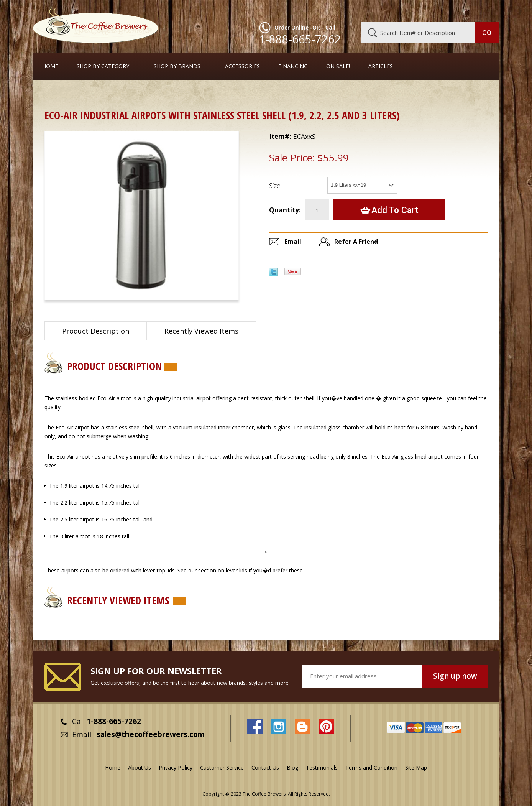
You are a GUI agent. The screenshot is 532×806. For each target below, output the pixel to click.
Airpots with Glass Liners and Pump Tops (169, 94)
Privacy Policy (176, 767)
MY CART (484, 10)
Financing (293, 66)
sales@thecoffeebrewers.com (151, 734)
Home (50, 66)
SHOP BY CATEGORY (103, 66)
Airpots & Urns (89, 94)
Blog (434, 10)
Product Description (96, 331)
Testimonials (322, 767)
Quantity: (285, 210)
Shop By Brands (177, 66)
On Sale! (338, 66)
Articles (381, 66)
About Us (359, 10)
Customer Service (399, 10)
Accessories (242, 66)
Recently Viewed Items (201, 331)
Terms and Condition (371, 767)
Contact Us (265, 767)
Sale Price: (292, 158)
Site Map (416, 767)
